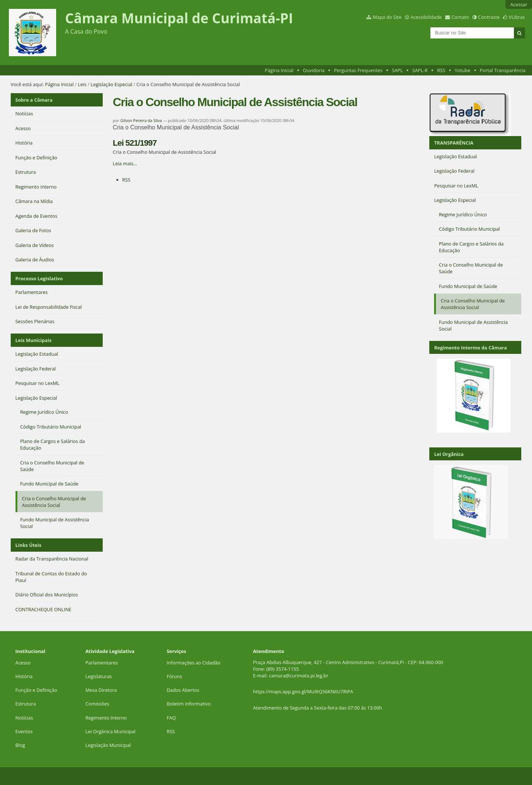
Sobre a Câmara (34, 100)
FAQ (171, 718)
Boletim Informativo (189, 704)
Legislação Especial (111, 84)
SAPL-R (420, 70)
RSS (441, 70)
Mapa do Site (387, 17)
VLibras (517, 17)
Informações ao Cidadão (193, 663)
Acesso (23, 663)
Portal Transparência (503, 70)
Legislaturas (98, 676)
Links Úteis (28, 545)
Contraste (489, 17)
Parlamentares (101, 663)
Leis (82, 84)
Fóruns (174, 676)
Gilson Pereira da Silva (141, 120)
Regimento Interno (106, 718)
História (24, 676)
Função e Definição (36, 690)
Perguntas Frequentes (358, 70)
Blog (20, 745)
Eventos (24, 731)
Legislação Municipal (108, 745)
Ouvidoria (314, 70)
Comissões (97, 704)
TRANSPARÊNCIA (454, 143)
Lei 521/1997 (135, 143)
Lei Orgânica (449, 454)
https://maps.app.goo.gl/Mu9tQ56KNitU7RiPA (303, 691)
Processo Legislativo (39, 278)
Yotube (463, 70)
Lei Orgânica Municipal (110, 731)
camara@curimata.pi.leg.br (299, 676)
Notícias (24, 718)
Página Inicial (279, 70)
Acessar (519, 4)
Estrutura (26, 704)
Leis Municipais (34, 340)
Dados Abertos (183, 690)
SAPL (398, 70)
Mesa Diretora (101, 690)
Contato (460, 17)
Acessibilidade (426, 17)
